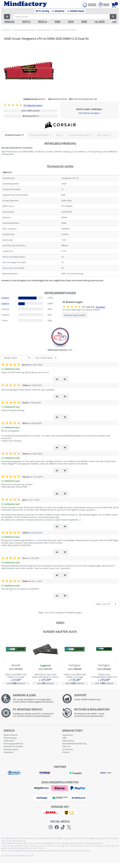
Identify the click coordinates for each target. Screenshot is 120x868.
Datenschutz (68, 741)
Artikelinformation (13, 135)
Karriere (66, 752)
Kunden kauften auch (79, 135)
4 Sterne (5, 303)
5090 (84, 22)
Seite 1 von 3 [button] (103, 604)
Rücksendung (10, 738)
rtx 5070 (100, 22)
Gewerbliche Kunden (13, 746)
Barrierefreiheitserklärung (74, 743)
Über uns (67, 746)
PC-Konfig (43, 11)
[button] (7, 17)
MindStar (58, 11)
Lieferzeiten (9, 741)
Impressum (68, 735)
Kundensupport (11, 749)
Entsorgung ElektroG (13, 743)
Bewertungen (33, 105)
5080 (57, 22)
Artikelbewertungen (39, 135)
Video (59, 135)
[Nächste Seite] (116, 604)
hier (88, 851)
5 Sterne (5, 298)
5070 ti (26, 22)
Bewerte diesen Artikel (75, 315)
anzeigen (100, 307)
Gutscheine (68, 749)
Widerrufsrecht (11, 735)
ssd (114, 22)
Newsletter (9, 752)
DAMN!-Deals (76, 11)
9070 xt (43, 22)
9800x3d (9, 22)
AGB (64, 738)
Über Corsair (103, 135)
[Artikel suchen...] (62, 17)
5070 (71, 22)
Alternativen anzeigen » (89, 113)
